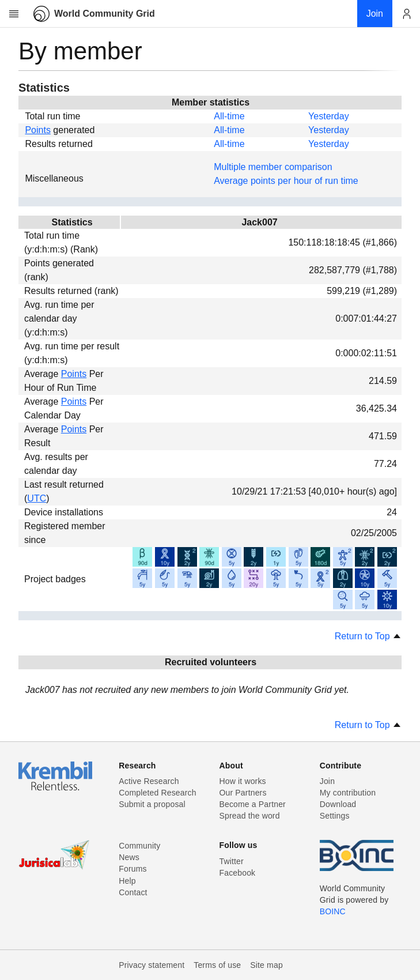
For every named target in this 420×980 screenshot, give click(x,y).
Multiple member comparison (273, 167)
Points (37, 130)
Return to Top (368, 636)
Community (139, 846)
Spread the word (250, 816)
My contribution (348, 793)
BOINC (333, 911)
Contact (133, 892)
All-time (229, 116)
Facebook (238, 873)
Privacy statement (152, 965)
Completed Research (157, 793)
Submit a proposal (152, 804)
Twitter (232, 861)
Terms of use (217, 965)
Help (127, 881)
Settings (335, 816)
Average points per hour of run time (286, 181)
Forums (133, 869)
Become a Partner (253, 804)
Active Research (149, 781)
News (129, 857)
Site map (266, 965)
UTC (37, 498)
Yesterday (329, 116)
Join (327, 781)
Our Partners (243, 793)
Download (338, 804)
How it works (243, 781)
